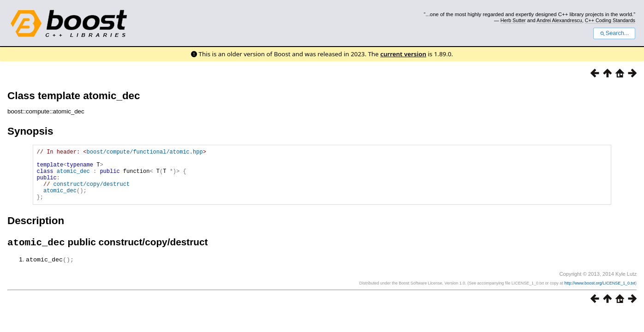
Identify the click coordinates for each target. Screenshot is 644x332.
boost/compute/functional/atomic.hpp (145, 153)
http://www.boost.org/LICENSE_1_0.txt (600, 295)
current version (403, 54)
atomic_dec (73, 176)
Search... (614, 33)
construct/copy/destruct (92, 192)
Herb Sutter (513, 20)
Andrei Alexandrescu (559, 20)
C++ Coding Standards (610, 20)
